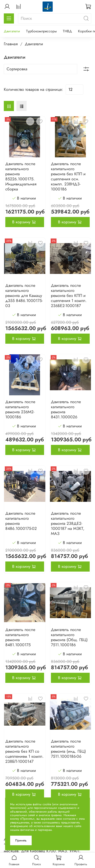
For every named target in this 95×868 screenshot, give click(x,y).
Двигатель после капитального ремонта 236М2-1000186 (20, 409)
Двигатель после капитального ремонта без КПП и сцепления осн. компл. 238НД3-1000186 (68, 176)
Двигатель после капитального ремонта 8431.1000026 (66, 409)
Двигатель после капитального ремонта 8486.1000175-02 (21, 521)
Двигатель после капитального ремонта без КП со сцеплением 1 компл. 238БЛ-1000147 (24, 751)
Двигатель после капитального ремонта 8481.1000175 (20, 637)
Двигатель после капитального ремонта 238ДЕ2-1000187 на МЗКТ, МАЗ (68, 523)
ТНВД (67, 31)
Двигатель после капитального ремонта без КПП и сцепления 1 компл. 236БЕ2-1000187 (69, 296)
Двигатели (12, 31)
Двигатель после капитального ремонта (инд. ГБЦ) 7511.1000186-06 (68, 749)
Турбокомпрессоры (41, 31)
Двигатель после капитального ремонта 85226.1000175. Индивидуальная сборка (21, 176)
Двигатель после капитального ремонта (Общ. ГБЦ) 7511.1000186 (69, 637)
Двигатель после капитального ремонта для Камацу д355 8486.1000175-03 (24, 296)
